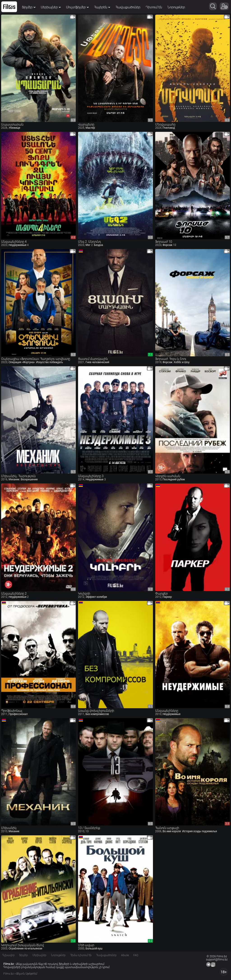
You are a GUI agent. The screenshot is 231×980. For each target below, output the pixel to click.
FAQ (136, 955)
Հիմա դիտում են (81, 955)
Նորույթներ (176, 7)
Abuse (125, 955)
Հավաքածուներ (128, 7)
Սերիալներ (51, 7)
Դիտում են (154, 7)
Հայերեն (102, 7)
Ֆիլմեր (29, 7)
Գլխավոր (8, 955)
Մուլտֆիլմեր (77, 7)
